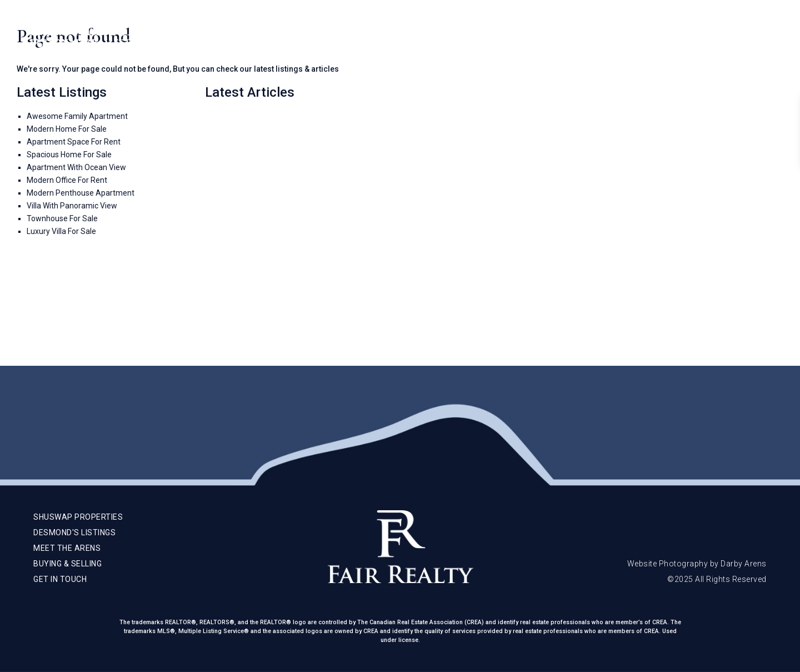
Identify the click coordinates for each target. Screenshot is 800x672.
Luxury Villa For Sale (61, 231)
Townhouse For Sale (62, 218)
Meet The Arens (555, 33)
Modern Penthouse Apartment (81, 193)
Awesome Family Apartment (77, 116)
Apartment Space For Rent (74, 142)
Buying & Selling (636, 33)
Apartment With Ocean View (76, 167)
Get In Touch (711, 33)
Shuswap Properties (465, 33)
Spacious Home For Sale (69, 155)
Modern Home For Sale (67, 129)
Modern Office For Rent (67, 180)
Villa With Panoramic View (72, 206)
